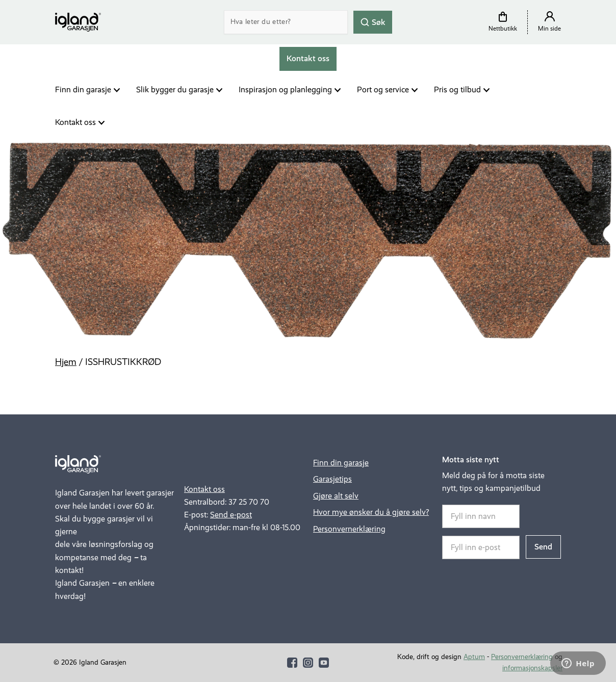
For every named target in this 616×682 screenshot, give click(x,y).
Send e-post (231, 515)
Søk (373, 22)
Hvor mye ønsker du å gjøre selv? (371, 512)
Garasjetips (332, 479)
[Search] (286, 22)
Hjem (66, 362)
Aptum (474, 657)
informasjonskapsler (532, 668)
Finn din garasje (83, 89)
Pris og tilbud (457, 89)
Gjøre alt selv (336, 496)
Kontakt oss (75, 122)
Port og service (383, 89)
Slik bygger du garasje (175, 89)
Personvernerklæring (349, 529)
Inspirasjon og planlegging (285, 89)
